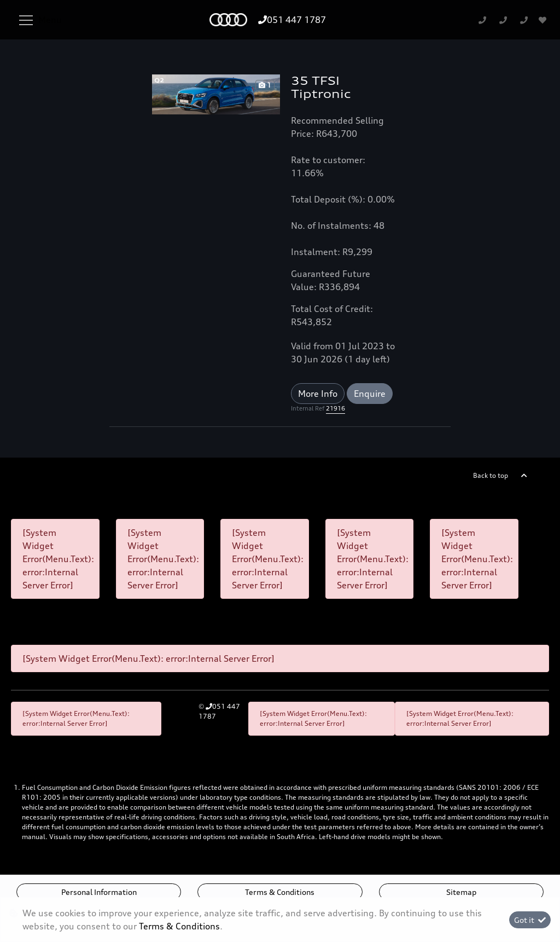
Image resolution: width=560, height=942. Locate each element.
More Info (318, 394)
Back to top (491, 475)
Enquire (370, 394)
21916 (336, 408)
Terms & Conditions (280, 892)
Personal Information (99, 892)
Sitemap (461, 892)
